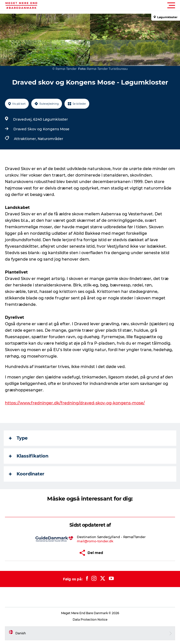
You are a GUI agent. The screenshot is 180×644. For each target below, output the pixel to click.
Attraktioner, (26, 139)
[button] (112, 5)
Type (18, 438)
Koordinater (27, 474)
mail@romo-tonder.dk (95, 541)
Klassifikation (29, 456)
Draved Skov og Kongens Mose (41, 129)
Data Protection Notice (90, 620)
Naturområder (50, 139)
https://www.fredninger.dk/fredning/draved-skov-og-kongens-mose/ (75, 403)
